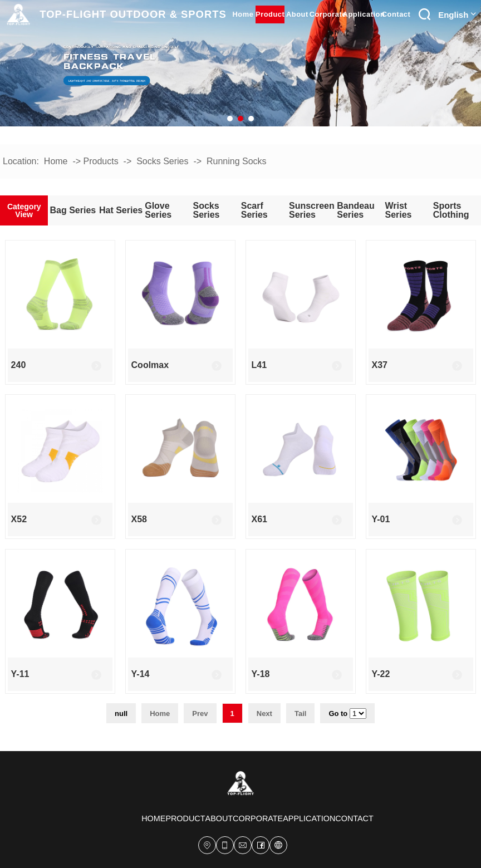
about (297, 14)
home (243, 14)
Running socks (237, 161)
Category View (24, 210)
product (270, 14)
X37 (379, 365)
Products (101, 161)
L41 (259, 365)
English (457, 15)
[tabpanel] (240, 63)
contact (396, 14)
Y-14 (141, 674)
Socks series (162, 161)
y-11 (20, 674)
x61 (259, 519)
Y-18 (261, 674)
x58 (139, 519)
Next (264, 713)
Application (364, 14)
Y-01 (381, 519)
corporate (328, 14)
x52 (19, 519)
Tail (300, 713)
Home (56, 161)
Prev (200, 713)
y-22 (381, 674)
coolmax (150, 365)
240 (19, 365)
